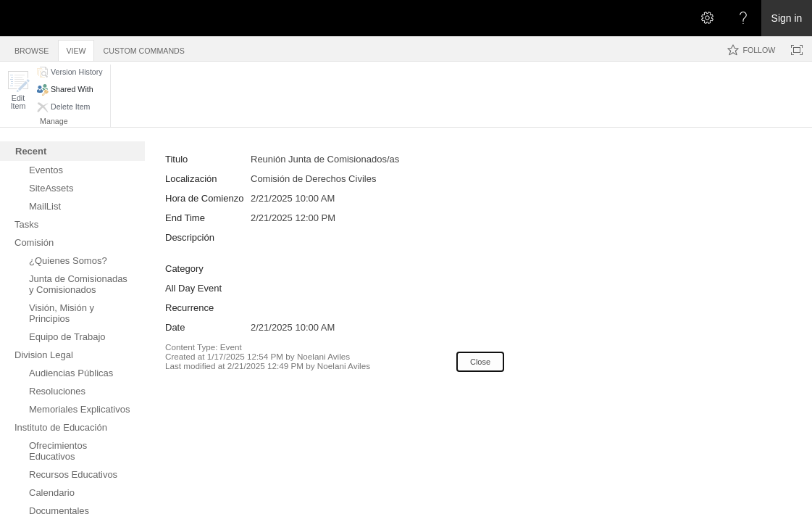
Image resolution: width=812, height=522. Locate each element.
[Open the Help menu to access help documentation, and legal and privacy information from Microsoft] (743, 18)
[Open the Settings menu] (707, 18)
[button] (18, 90)
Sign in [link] (787, 18)
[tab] (32, 48)
